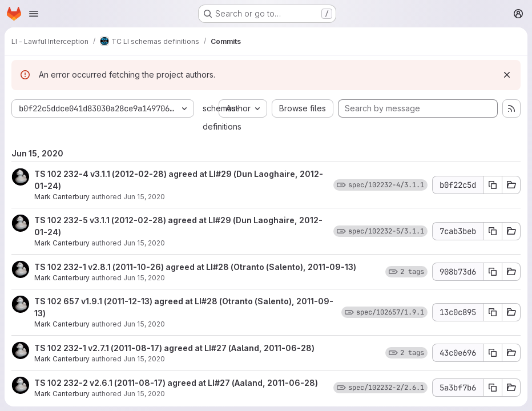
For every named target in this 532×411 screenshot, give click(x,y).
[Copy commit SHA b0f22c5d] (493, 185)
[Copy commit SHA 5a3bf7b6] (493, 388)
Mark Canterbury (62, 197)
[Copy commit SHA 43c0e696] (493, 353)
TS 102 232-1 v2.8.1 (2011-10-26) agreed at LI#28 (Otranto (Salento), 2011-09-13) (195, 267)
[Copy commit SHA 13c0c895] (493, 312)
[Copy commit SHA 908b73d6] (493, 272)
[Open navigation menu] (34, 14)
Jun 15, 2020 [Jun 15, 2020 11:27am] (144, 243)
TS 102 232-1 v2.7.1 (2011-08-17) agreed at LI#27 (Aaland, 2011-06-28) (174, 348)
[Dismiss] (507, 75)
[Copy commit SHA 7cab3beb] (493, 231)
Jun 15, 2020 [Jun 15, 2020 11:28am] (144, 197)
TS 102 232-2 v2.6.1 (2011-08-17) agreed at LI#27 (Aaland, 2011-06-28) (176, 383)
